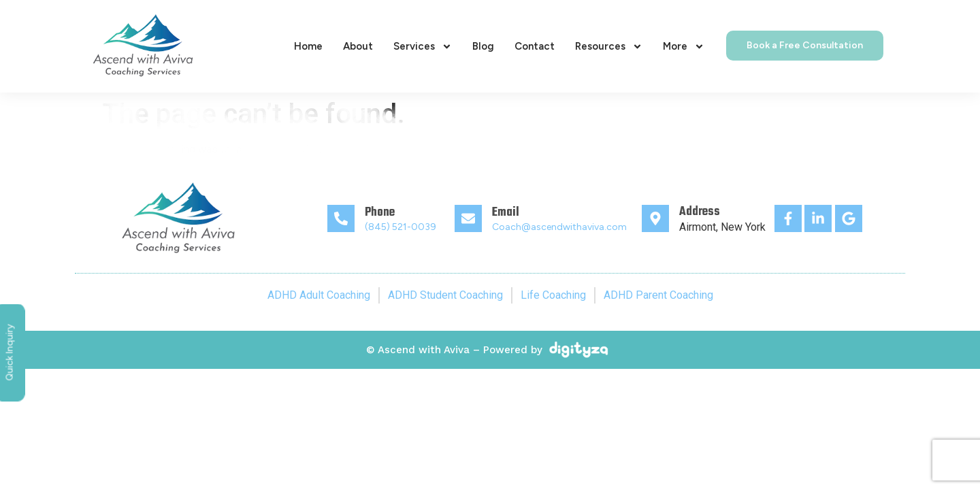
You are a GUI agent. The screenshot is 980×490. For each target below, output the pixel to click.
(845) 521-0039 (401, 227)
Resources (609, 47)
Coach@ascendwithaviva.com (559, 227)
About (358, 46)
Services (423, 47)
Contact (535, 46)
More (684, 47)
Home (308, 46)
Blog (483, 46)
